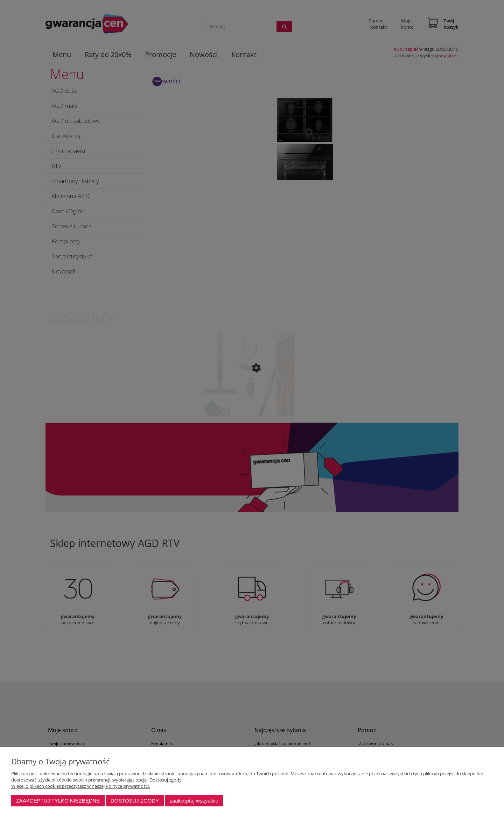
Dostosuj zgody (135, 801)
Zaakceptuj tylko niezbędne (58, 801)
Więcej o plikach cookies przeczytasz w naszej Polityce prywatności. (80, 786)
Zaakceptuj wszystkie (194, 801)
